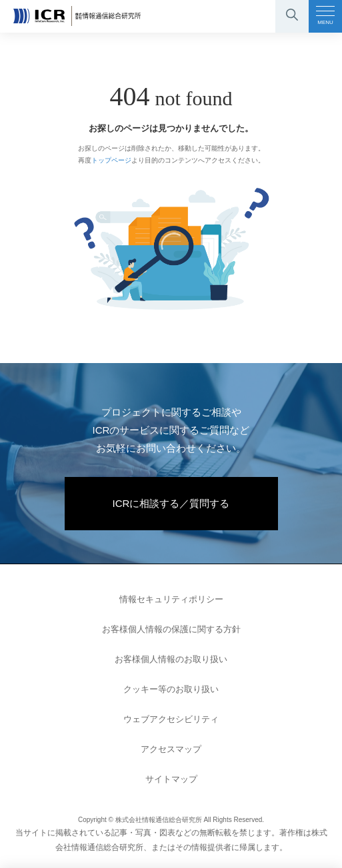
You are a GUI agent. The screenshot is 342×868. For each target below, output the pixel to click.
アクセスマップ (171, 749)
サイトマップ (171, 779)
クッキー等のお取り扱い (171, 689)
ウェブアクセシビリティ (171, 719)
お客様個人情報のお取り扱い (171, 659)
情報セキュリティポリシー (171, 599)
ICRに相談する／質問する (171, 503)
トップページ (111, 160)
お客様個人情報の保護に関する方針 (171, 629)
